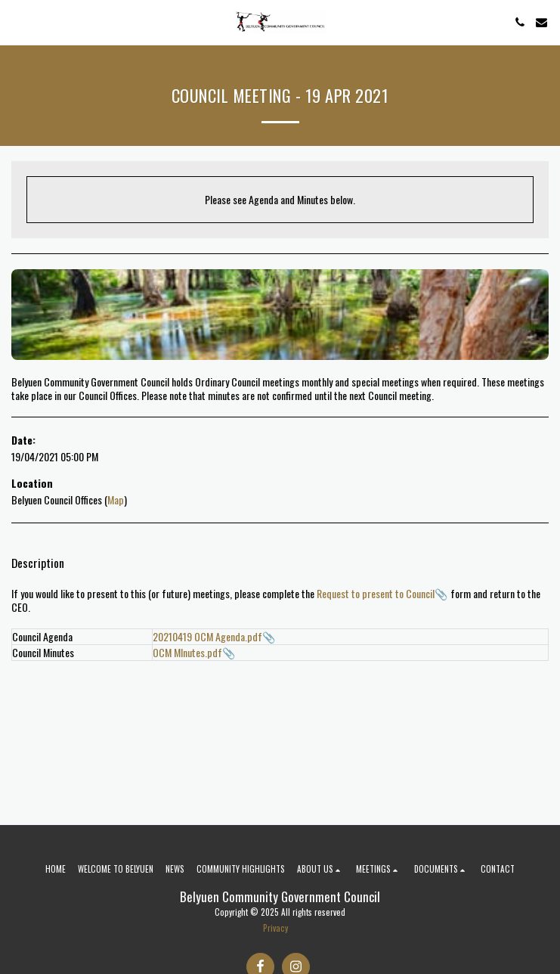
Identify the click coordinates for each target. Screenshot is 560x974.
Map (116, 499)
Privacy (275, 928)
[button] (17, 22)
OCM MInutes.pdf (187, 652)
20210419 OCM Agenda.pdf (207, 636)
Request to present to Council (376, 593)
